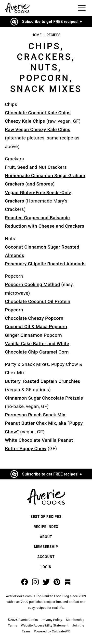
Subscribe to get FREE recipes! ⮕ (52, 22)
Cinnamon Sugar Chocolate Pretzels (44, 398)
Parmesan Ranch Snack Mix (35, 415)
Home (36, 35)
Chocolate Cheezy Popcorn (34, 318)
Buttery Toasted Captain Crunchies (43, 381)
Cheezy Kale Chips (25, 121)
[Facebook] (25, 582)
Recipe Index (46, 527)
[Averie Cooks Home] (17, 8)
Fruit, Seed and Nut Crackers (36, 167)
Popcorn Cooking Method (33, 284)
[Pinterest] (57, 582)
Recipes (53, 35)
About (46, 537)
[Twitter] (46, 582)
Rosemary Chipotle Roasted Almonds (45, 264)
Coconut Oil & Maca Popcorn (36, 327)
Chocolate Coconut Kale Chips (38, 113)
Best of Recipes (46, 517)
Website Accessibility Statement (45, 625)
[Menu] (82, 8)
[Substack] (68, 582)
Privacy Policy (52, 620)
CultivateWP (60, 631)
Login (46, 567)
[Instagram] (35, 582)
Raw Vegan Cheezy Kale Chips (38, 129)
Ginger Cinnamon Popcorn (33, 335)
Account (46, 557)
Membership (46, 547)
